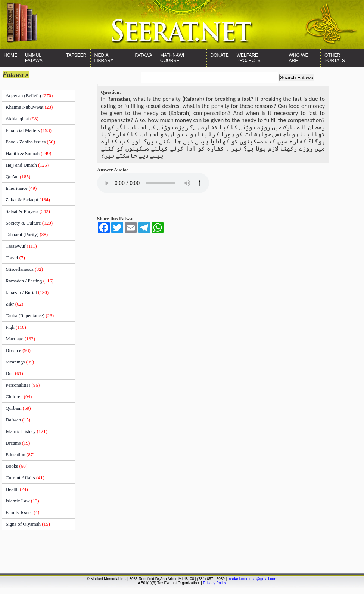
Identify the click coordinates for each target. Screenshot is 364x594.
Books (16, 466)
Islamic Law (22, 501)
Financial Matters (29, 130)
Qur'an (18, 177)
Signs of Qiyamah (28, 524)
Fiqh (16, 327)
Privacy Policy (215, 583)
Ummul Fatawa (34, 58)
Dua (14, 373)
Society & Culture (29, 223)
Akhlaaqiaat (22, 119)
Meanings (20, 362)
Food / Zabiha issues (30, 142)
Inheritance (21, 188)
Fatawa (144, 55)
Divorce (18, 350)
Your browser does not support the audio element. (153, 183)
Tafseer (76, 55)
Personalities (23, 385)
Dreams (18, 443)
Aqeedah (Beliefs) (29, 95)
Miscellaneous (24, 269)
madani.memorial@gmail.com (252, 579)
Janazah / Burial (27, 292)
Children (19, 397)
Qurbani (18, 408)
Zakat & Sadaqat (28, 200)
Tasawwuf (21, 246)
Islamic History (27, 431)
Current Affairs (25, 478)
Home (10, 55)
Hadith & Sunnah (28, 153)
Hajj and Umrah (27, 165)
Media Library (104, 58)
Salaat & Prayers (28, 211)
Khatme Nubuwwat (29, 107)
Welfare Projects (249, 58)
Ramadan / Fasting (29, 281)
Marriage (20, 339)
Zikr (14, 304)
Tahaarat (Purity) (27, 234)
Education (20, 454)
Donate (220, 55)
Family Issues (22, 512)
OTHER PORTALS (335, 58)
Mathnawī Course (172, 58)
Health (17, 489)
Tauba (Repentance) (30, 315)
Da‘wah (18, 420)
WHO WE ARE (299, 58)
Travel (15, 258)
